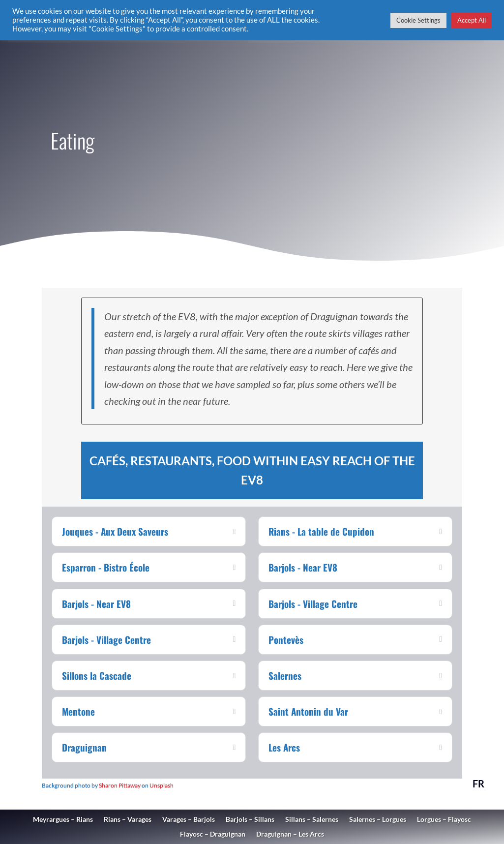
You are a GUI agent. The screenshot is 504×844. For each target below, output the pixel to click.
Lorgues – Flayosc (444, 820)
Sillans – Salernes (312, 820)
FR (478, 784)
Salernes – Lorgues (378, 820)
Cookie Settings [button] (418, 20)
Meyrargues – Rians (63, 820)
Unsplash (162, 785)
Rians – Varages (128, 820)
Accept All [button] (472, 20)
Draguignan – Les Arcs (290, 834)
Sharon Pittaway (120, 785)
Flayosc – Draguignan (213, 834)
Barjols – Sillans (250, 820)
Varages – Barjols (189, 820)
